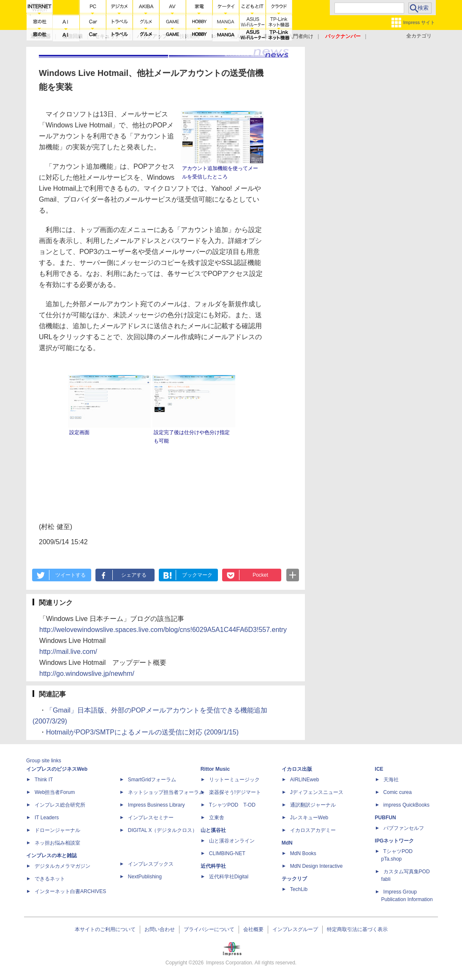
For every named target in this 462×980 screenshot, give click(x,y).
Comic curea (398, 792)
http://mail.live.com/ (68, 652)
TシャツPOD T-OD (232, 805)
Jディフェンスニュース (317, 792)
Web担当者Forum (55, 792)
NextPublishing (145, 877)
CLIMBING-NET (227, 853)
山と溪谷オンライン (232, 841)
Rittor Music (215, 769)
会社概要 (253, 929)
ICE (379, 769)
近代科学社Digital (229, 877)
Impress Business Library (156, 805)
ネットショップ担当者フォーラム (166, 792)
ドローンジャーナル (57, 830)
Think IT (44, 780)
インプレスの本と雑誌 (52, 856)
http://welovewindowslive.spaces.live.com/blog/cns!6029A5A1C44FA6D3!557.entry (163, 630)
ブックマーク (197, 575)
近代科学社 (213, 866)
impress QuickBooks (406, 805)
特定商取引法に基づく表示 (357, 929)
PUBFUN (386, 818)
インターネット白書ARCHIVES (70, 891)
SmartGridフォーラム (152, 780)
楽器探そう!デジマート (235, 792)
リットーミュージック (234, 780)
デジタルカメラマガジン (63, 866)
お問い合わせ (160, 929)
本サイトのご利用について (105, 929)
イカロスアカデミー (313, 830)
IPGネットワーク (395, 841)
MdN (287, 843)
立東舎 (217, 818)
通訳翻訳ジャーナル (313, 805)
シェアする (134, 575)
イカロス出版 (297, 769)
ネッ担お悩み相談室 (57, 843)
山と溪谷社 (213, 830)
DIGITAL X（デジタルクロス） (163, 830)
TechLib (299, 889)
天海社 (391, 780)
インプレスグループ (295, 929)
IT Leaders (47, 818)
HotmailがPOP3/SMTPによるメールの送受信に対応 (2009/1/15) (142, 732)
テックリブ (294, 879)
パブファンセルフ (404, 828)
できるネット (50, 879)
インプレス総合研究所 (60, 805)
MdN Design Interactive (317, 866)
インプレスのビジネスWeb (57, 769)
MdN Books (303, 853)
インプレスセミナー (151, 818)
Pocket (260, 575)
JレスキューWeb (309, 818)
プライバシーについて (209, 929)
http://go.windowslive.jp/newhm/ (87, 674)
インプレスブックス (151, 864)
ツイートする (71, 575)
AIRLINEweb (305, 780)
